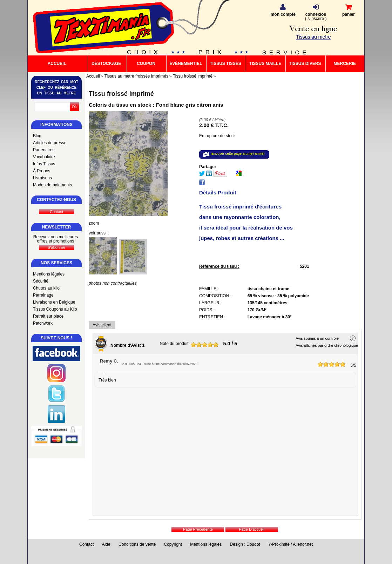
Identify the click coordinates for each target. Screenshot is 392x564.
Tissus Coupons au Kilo (55, 309)
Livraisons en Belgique (54, 302)
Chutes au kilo (46, 288)
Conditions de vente (137, 544)
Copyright (173, 544)
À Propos (42, 171)
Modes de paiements (52, 185)
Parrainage (43, 295)
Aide (106, 544)
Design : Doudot (245, 544)
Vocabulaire (44, 157)
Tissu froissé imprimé (121, 94)
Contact (86, 544)
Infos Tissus (44, 164)
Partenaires (44, 150)
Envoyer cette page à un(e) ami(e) (238, 154)
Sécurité (41, 281)
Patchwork (43, 323)
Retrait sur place (48, 316)
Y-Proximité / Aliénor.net (290, 544)
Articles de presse (50, 143)
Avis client (102, 325)
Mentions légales (49, 274)
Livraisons (42, 178)
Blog (37, 136)
